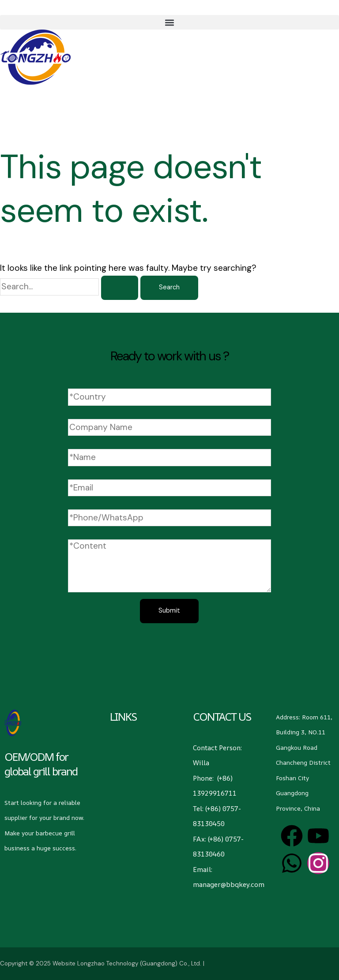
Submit (169, 611)
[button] (169, 22)
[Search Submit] (120, 288)
